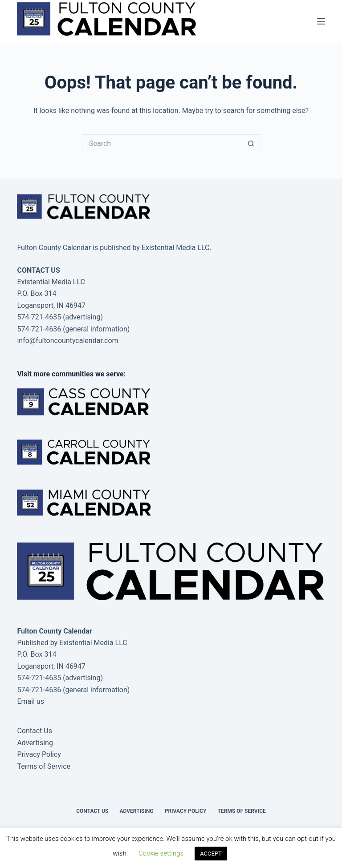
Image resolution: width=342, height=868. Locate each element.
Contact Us (35, 731)
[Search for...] (162, 143)
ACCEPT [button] (211, 854)
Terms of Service (44, 766)
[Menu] (321, 21)
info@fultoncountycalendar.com (67, 341)
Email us (31, 701)
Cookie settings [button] (161, 853)
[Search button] (251, 143)
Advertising (35, 743)
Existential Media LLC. (177, 248)
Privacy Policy (39, 754)
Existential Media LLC (93, 643)
